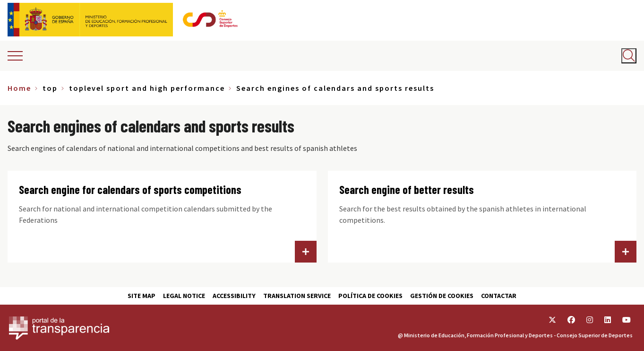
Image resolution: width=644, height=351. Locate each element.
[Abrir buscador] (629, 56)
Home (19, 88)
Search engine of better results (407, 189)
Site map (142, 296)
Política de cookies (370, 296)
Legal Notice (184, 296)
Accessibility (234, 296)
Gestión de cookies (442, 296)
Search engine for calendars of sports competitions (130, 189)
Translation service (297, 296)
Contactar (499, 296)
